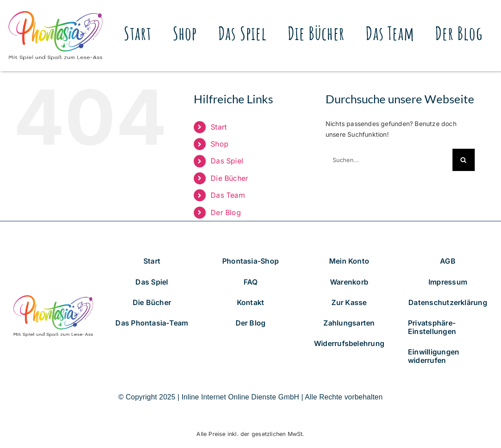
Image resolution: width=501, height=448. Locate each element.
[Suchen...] (389, 160)
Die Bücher (229, 178)
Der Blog (226, 212)
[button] (448, 327)
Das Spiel (227, 161)
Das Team (228, 195)
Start (219, 127)
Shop (220, 144)
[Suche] (464, 160)
